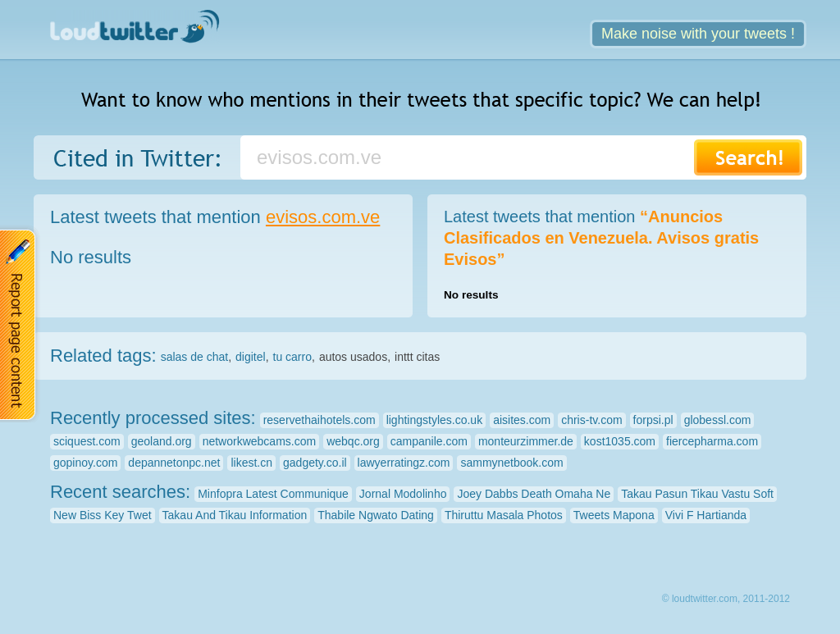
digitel (251, 357)
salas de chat (195, 357)
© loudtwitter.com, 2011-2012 (726, 599)
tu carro (292, 357)
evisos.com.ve (323, 217)
